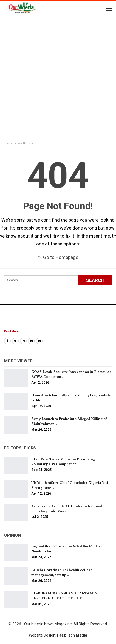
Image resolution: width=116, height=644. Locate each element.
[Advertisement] (58, 79)
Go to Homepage (58, 257)
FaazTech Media (72, 635)
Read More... (13, 331)
